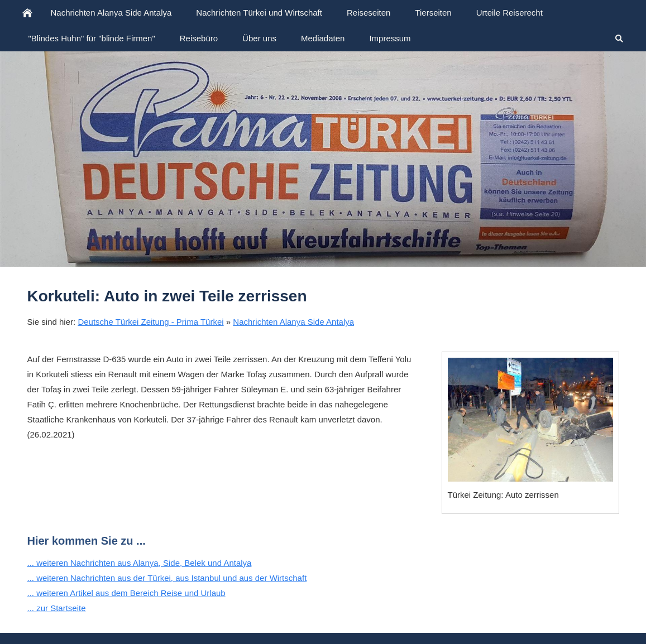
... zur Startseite (57, 608)
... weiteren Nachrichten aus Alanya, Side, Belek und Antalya (140, 563)
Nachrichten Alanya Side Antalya (293, 322)
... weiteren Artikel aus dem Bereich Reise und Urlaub (126, 593)
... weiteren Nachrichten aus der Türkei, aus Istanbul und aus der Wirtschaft (167, 578)
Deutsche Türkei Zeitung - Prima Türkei (150, 322)
